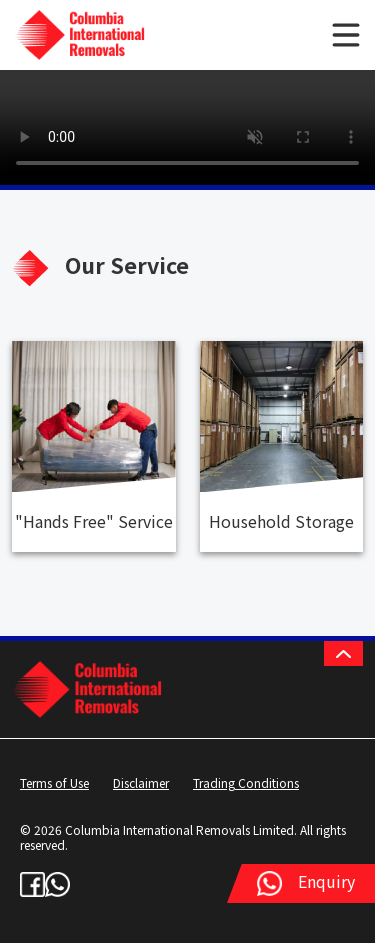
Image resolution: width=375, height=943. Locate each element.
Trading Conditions (246, 782)
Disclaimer (141, 782)
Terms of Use (54, 782)
